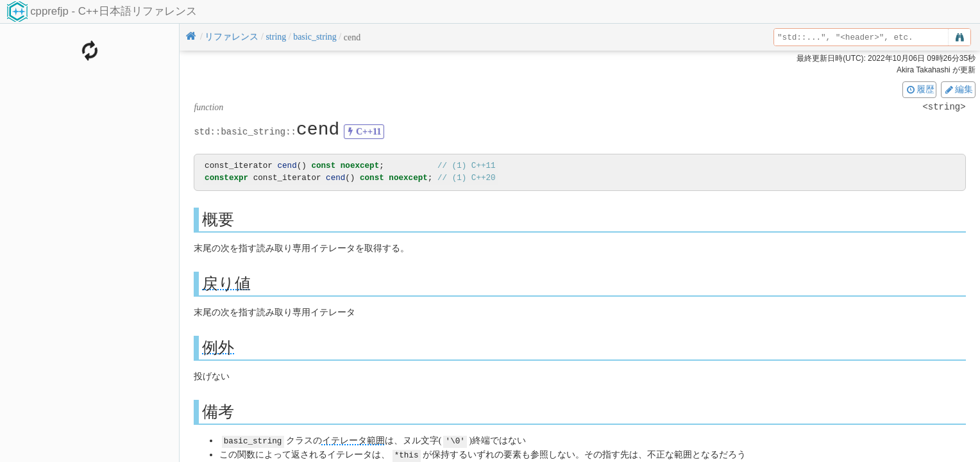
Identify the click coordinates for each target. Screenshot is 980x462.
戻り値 (226, 283)
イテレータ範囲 (353, 441)
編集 (958, 89)
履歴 (920, 89)
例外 (218, 347)
